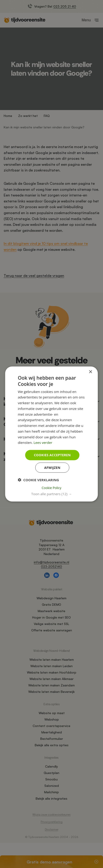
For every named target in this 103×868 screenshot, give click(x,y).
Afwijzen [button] (52, 467)
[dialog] (51, 434)
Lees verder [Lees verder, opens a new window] (43, 442)
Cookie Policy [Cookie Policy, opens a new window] (51, 488)
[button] (51, 494)
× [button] (90, 372)
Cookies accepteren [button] (52, 455)
